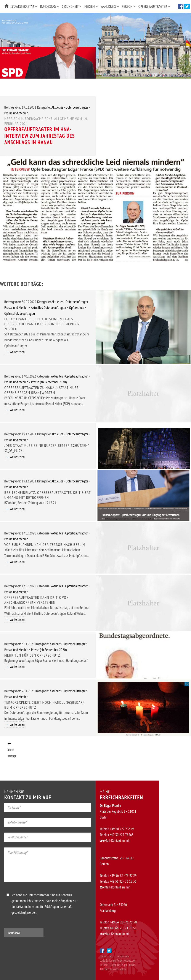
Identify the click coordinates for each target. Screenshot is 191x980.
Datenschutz (107, 956)
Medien (91, 6)
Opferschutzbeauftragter (20, 313)
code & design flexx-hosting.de (117, 960)
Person (128, 6)
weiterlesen (17, 352)
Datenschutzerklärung (42, 895)
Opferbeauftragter (154, 6)
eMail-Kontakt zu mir (115, 841)
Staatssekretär (24, 6)
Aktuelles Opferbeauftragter (49, 308)
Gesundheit (71, 6)
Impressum (123, 956)
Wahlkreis (110, 6)
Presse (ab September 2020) (49, 382)
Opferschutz (77, 308)
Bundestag (49, 6)
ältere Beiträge (12, 750)
